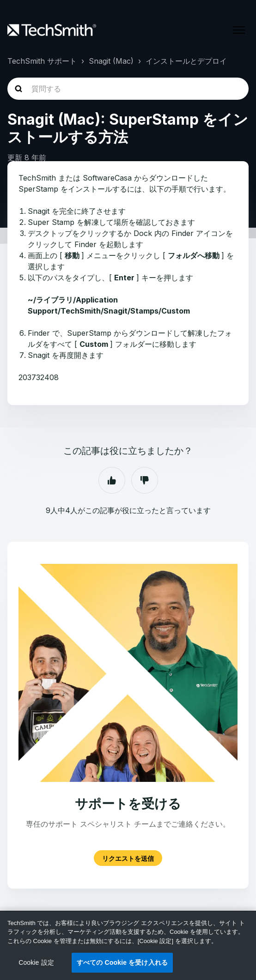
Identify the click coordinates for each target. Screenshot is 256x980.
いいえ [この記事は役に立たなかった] (145, 480)
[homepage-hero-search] (128, 89)
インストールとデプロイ (186, 61)
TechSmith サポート (42, 61)
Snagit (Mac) (111, 61)
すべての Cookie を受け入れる (122, 962)
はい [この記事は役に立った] (112, 480)
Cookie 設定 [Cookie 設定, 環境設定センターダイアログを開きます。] (36, 962)
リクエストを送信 (128, 858)
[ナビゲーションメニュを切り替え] (239, 30)
